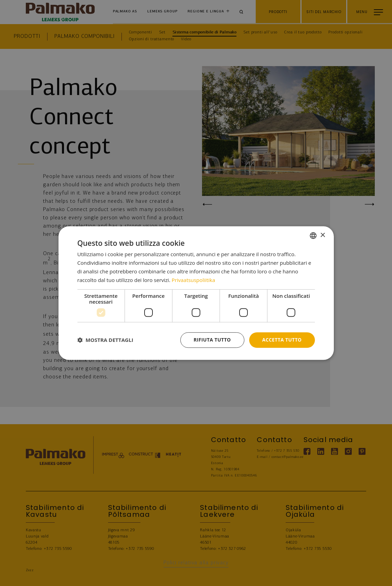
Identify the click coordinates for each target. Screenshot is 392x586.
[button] (105, 340)
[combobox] (313, 236)
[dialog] (196, 293)
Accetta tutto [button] (282, 340)
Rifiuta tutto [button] (211, 340)
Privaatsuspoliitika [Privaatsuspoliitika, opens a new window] (194, 280)
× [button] (323, 235)
